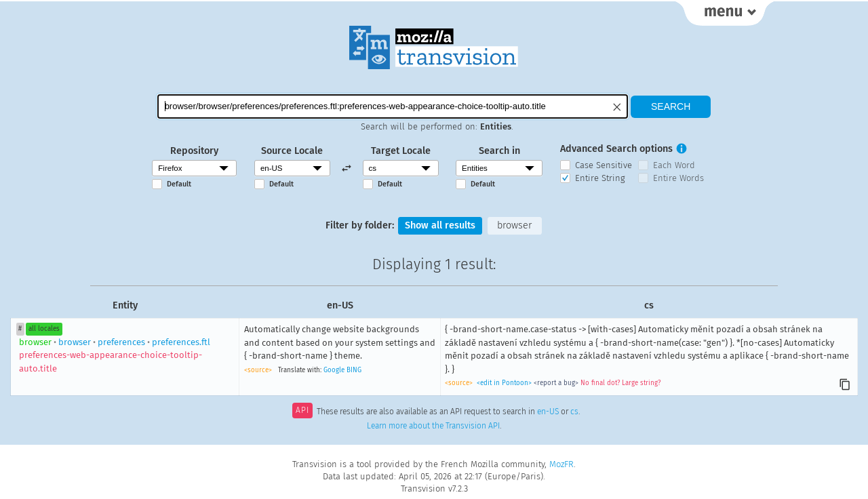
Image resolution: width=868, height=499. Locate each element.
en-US (548, 412)
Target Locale (401, 151)
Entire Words (678, 178)
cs (574, 412)
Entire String (600, 178)
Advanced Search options (616, 149)
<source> (258, 370)
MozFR (561, 464)
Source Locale (292, 151)
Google (334, 370)
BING (354, 370)
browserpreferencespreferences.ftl (115, 355)
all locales (44, 329)
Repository (194, 151)
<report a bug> (556, 383)
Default (179, 184)
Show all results (440, 225)
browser (514, 225)
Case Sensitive (604, 165)
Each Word (674, 165)
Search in (499, 151)
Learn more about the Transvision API (433, 426)
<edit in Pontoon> (504, 383)
